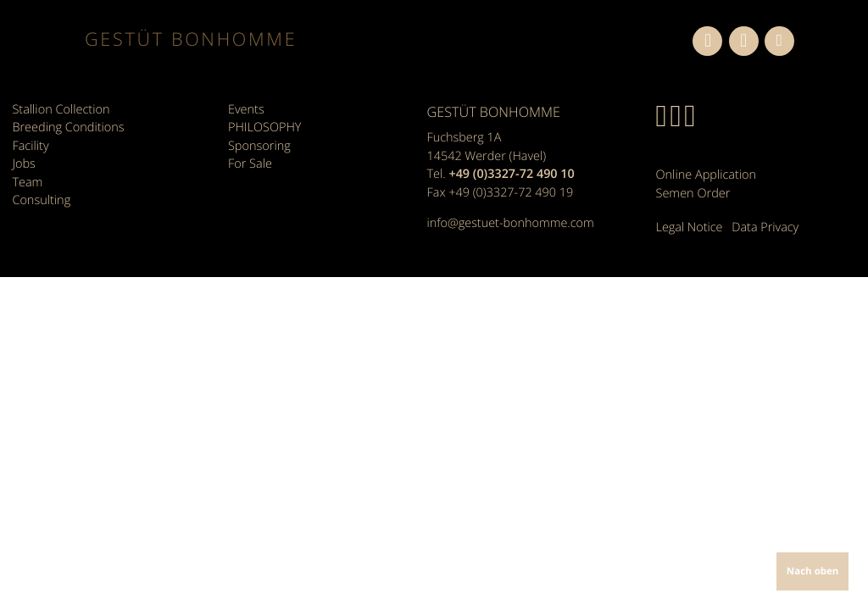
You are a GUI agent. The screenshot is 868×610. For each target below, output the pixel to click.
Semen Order (693, 193)
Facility (30, 144)
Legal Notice (690, 226)
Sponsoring (259, 144)
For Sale (250, 162)
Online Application (706, 175)
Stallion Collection (60, 109)
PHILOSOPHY (264, 127)
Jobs (23, 162)
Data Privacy (765, 226)
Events (246, 109)
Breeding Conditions (67, 127)
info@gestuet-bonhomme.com (511, 223)
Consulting (41, 198)
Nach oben (813, 571)
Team (27, 180)
